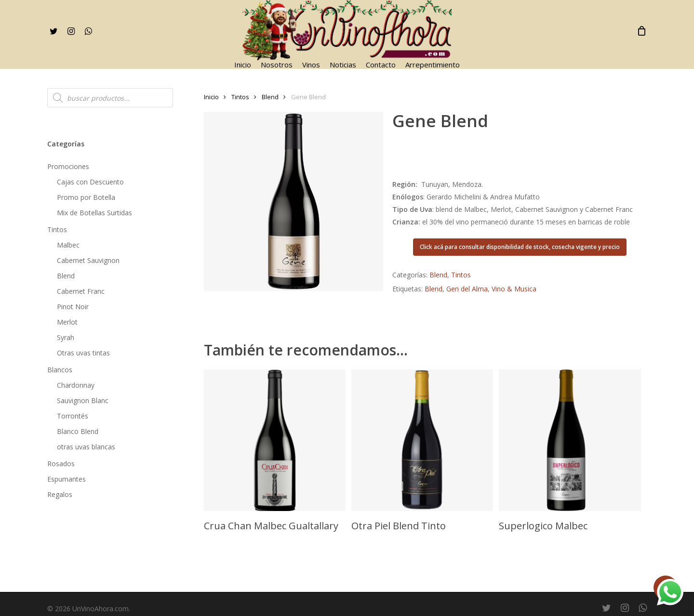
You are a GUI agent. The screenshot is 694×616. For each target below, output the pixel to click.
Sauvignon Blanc (83, 400)
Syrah (66, 337)
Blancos (60, 370)
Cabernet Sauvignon (88, 260)
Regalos (60, 494)
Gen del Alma (467, 289)
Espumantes (67, 479)
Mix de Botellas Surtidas (94, 213)
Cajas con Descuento (90, 182)
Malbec (68, 245)
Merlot (67, 322)
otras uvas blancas (86, 447)
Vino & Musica (514, 289)
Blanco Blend (78, 431)
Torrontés (73, 416)
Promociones (68, 166)
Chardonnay (76, 385)
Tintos (57, 229)
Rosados (61, 464)
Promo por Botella (86, 197)
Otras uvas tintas (83, 353)
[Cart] (642, 31)
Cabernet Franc (81, 291)
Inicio (211, 97)
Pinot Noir (73, 307)
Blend (66, 276)
